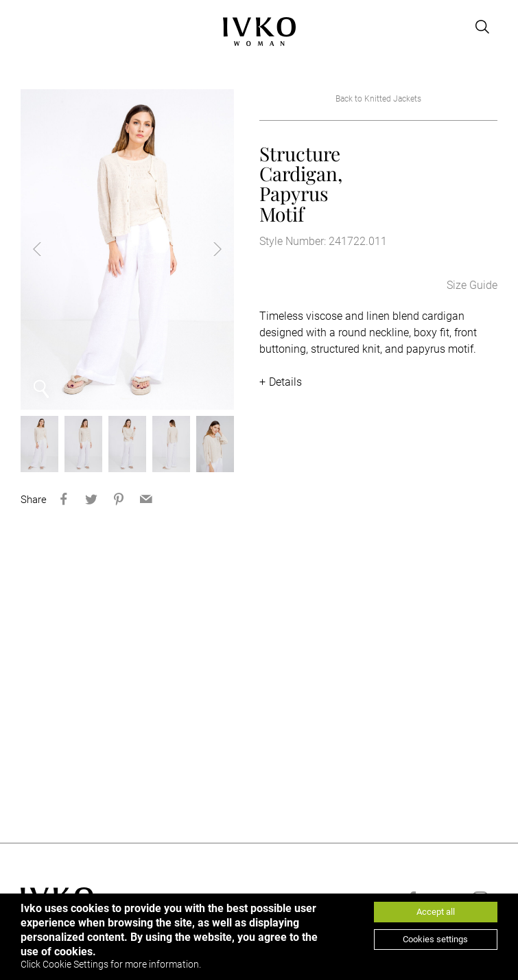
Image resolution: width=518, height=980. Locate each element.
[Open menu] (29, 27)
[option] (128, 249)
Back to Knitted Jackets (378, 99)
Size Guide (472, 285)
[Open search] (482, 27)
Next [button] (207, 249)
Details (285, 382)
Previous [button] (48, 249)
